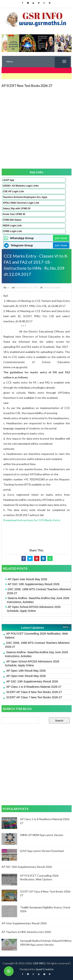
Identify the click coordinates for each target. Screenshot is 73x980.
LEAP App (9, 180)
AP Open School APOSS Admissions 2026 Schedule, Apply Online (34, 609)
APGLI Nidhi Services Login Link (21, 203)
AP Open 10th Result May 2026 (26, 671)
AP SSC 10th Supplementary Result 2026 (33, 584)
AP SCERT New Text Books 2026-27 (27, 86)
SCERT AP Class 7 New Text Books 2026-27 (34, 697)
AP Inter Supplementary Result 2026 (24, 923)
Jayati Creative (44, 969)
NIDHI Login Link (12, 226)
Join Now (61, 238)
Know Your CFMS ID (14, 214)
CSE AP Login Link (13, 191)
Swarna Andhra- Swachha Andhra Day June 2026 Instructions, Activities (38, 600)
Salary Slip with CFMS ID (17, 209)
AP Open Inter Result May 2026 (27, 579)
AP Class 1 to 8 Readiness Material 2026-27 (34, 687)
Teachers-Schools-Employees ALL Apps (25, 197)
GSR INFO (39, 963)
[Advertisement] (36, 128)
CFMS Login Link (12, 231)
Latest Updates (52, 287)
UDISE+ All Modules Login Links (21, 186)
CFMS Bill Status (12, 220)
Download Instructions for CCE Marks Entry (32, 520)
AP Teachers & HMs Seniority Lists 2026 (26, 932)
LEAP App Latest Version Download (42, 851)
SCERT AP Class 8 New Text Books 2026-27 (34, 692)
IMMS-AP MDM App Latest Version (42, 835)
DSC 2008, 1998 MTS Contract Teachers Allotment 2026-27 (39, 591)
